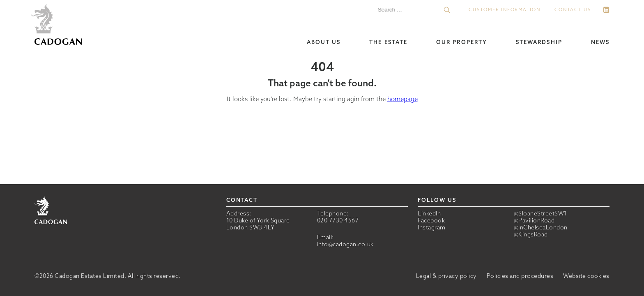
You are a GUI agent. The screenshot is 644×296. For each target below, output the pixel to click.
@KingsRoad (531, 235)
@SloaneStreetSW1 (540, 214)
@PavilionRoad (534, 221)
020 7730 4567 (338, 220)
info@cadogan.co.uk (345, 244)
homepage (402, 99)
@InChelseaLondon (541, 228)
